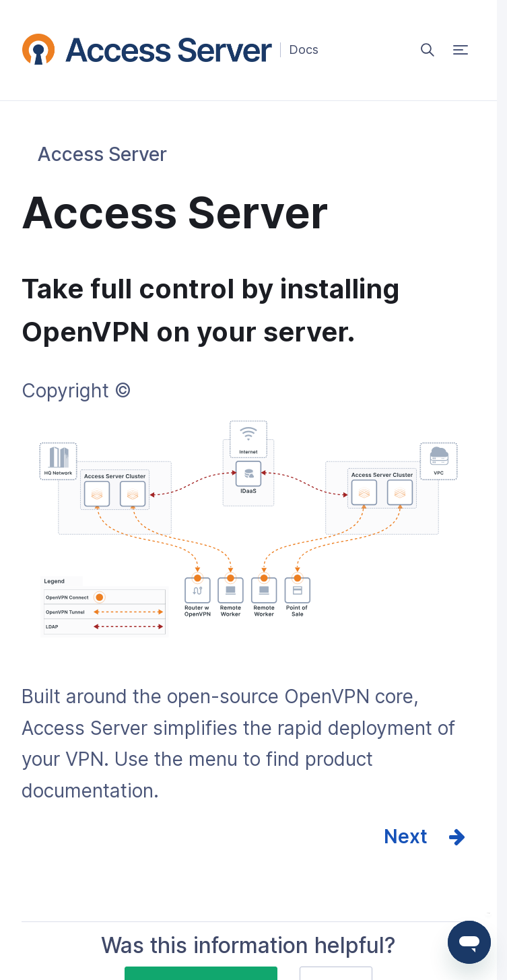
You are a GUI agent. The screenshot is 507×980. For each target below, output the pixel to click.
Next (406, 837)
